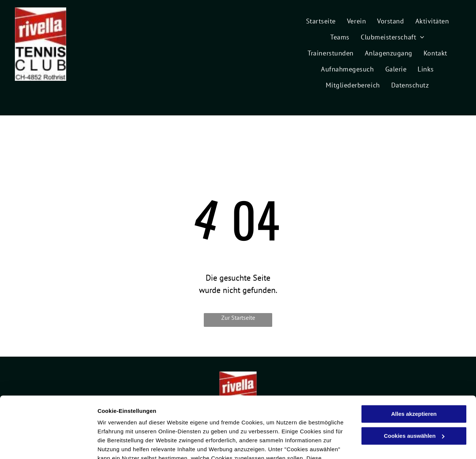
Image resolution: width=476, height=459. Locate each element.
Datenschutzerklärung (183, 424)
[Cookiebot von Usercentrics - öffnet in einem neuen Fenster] (48, 444)
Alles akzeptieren (414, 362)
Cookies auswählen (124, 444)
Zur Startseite (238, 318)
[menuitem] (321, 20)
